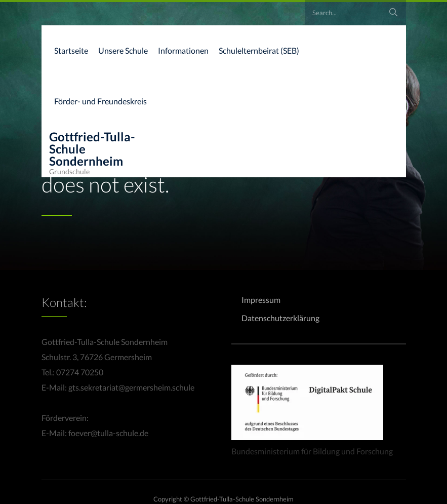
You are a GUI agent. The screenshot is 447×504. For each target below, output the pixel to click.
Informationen (183, 50)
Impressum (261, 300)
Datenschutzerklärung (280, 318)
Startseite (71, 50)
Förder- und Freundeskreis (100, 101)
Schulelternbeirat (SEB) (259, 50)
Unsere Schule (123, 50)
